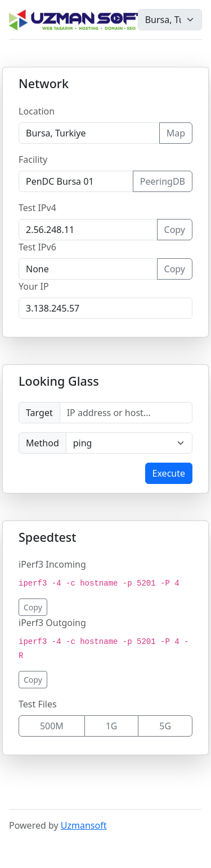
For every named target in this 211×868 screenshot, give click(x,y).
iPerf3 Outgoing (52, 623)
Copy (175, 230)
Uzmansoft (84, 825)
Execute (169, 473)
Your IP (34, 286)
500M (52, 726)
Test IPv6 (37, 247)
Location (37, 111)
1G (112, 726)
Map (176, 133)
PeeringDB (163, 181)
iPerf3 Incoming (52, 564)
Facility (33, 159)
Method (42, 443)
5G (165, 726)
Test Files (38, 704)
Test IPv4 (37, 208)
